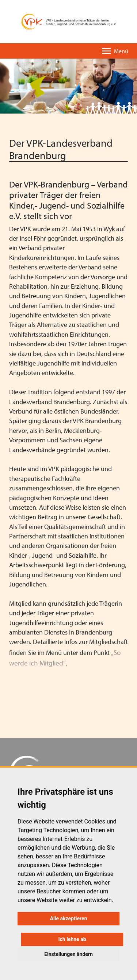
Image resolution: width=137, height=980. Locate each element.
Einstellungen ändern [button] (68, 954)
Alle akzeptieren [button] (69, 918)
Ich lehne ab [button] (72, 939)
